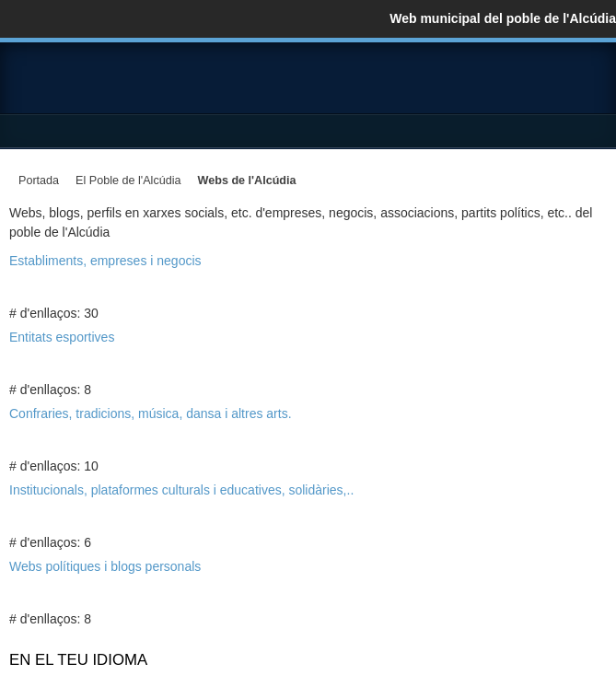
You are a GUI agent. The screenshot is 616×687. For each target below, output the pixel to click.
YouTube (592, 85)
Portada (39, 180)
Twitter (555, 85)
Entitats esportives (62, 337)
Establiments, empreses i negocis (105, 261)
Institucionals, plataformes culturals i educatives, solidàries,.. (181, 490)
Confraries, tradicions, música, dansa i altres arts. (151, 413)
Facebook (518, 85)
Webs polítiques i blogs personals (105, 566)
